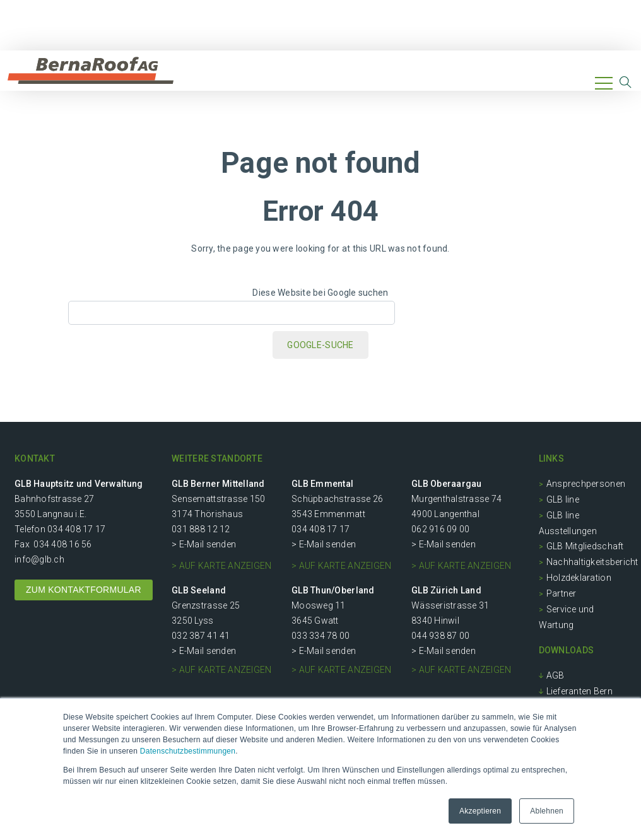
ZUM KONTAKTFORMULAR (84, 590)
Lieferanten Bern (579, 691)
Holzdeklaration (579, 578)
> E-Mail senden (204, 544)
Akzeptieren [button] (480, 811)
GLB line (563, 499)
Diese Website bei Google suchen (320, 293)
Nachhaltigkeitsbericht (592, 562)
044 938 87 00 (440, 636)
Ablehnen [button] (547, 811)
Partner (562, 593)
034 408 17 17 (76, 529)
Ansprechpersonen (586, 484)
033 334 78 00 (320, 636)
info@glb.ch (39, 559)
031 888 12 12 (201, 529)
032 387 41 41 (201, 636)
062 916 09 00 (440, 529)
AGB (556, 675)
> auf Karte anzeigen (221, 566)
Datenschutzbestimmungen (188, 751)
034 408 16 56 (62, 544)
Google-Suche (320, 345)
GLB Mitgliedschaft (585, 546)
